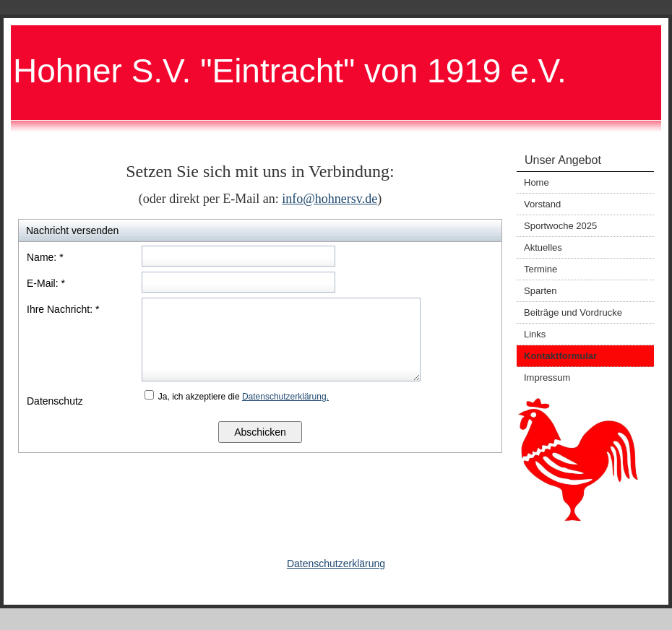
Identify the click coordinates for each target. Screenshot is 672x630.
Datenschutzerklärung (336, 564)
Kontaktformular (560, 356)
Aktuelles (543, 247)
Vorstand (542, 204)
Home (537, 182)
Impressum (547, 377)
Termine (540, 269)
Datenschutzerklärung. (285, 397)
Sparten (540, 291)
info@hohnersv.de (329, 199)
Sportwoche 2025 (560, 226)
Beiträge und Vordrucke (573, 312)
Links (535, 334)
